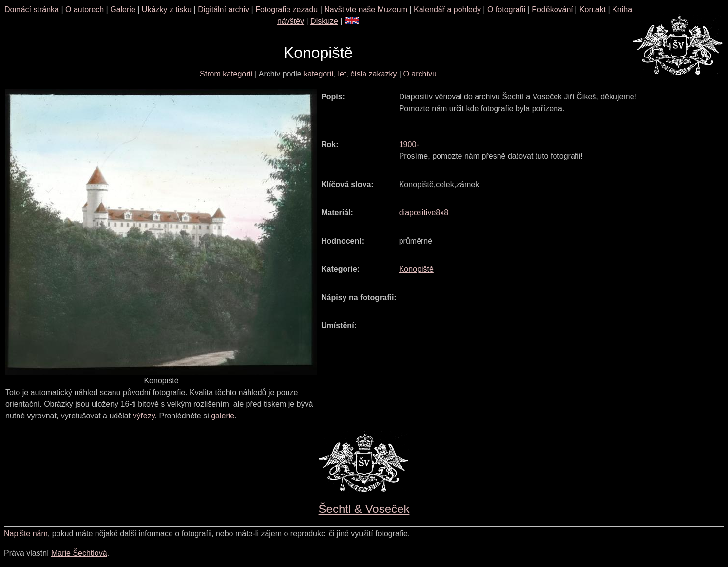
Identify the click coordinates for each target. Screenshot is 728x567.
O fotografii (506, 9)
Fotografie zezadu (287, 9)
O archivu (420, 74)
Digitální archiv (223, 9)
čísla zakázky (374, 74)
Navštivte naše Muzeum (366, 9)
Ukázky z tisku (167, 9)
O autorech (85, 9)
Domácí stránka (32, 9)
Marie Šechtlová (79, 553)
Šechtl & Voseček (364, 509)
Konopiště (416, 269)
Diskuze (324, 21)
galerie (223, 416)
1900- (409, 144)
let (342, 74)
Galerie (123, 9)
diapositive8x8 (424, 213)
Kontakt (593, 9)
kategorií (318, 74)
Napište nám (26, 534)
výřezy (144, 416)
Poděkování (552, 9)
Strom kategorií (226, 74)
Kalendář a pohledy (447, 9)
